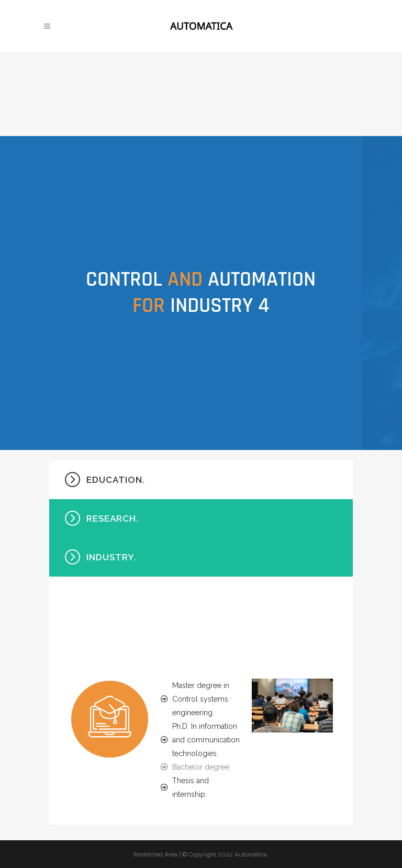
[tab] (201, 480)
